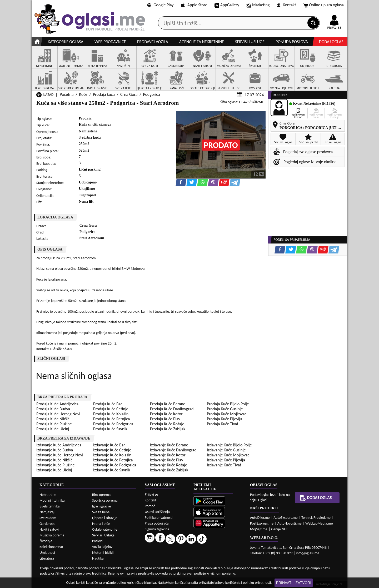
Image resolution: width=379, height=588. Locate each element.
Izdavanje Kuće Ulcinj (54, 470)
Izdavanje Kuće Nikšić (54, 460)
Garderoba (48, 524)
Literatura (47, 558)
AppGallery (227, 5)
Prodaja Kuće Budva (53, 409)
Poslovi (97, 541)
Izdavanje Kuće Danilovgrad (173, 450)
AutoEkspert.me (286, 518)
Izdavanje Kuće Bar (109, 445)
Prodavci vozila (153, 42)
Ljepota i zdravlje (105, 518)
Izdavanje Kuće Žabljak (169, 470)
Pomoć (150, 506)
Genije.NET (279, 529)
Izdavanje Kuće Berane (169, 445)
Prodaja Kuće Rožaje (167, 424)
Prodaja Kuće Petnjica (111, 419)
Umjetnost (47, 553)
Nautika (98, 558)
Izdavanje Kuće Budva (55, 450)
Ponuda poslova (292, 42)
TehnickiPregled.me (316, 518)
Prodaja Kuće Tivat (223, 424)
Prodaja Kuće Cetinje (111, 409)
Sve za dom (48, 518)
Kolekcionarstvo (51, 547)
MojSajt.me (259, 529)
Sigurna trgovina (157, 529)
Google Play (161, 5)
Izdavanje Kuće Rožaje (169, 465)
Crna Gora (129, 94)
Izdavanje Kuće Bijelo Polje (229, 445)
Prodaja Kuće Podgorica (113, 424)
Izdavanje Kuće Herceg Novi (60, 455)
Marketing (258, 5)
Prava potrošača (157, 523)
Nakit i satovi (49, 529)
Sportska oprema (105, 500)
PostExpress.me (262, 523)
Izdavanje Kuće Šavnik (112, 470)
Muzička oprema (52, 535)
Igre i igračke (101, 506)
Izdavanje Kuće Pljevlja (226, 460)
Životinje (46, 541)
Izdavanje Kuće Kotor (168, 455)
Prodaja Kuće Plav (165, 419)
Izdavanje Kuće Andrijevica (59, 445)
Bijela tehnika (50, 506)
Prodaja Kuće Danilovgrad (172, 409)
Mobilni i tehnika (52, 500)
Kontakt (286, 5)
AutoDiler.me (260, 518)
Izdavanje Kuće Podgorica (115, 465)
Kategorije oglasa (66, 42)
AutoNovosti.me (290, 523)
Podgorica (151, 94)
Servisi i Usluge (103, 535)
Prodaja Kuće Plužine (54, 424)
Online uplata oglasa (323, 5)
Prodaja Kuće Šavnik (110, 429)
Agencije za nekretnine (202, 42)
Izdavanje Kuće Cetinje (112, 450)
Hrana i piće (101, 524)
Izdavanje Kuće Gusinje (226, 450)
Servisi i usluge (250, 42)
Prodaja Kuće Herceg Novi (58, 414)
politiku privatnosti (257, 583)
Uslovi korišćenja (157, 512)
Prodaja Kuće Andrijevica (57, 404)
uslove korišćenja (228, 583)
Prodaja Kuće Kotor (166, 414)
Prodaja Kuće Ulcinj (53, 429)
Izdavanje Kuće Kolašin (112, 455)
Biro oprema (101, 495)
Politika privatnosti (159, 518)
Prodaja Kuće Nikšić (53, 419)
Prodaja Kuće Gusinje (225, 409)
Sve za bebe (101, 512)
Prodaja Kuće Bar (108, 404)
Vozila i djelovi (103, 547)
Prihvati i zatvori (294, 583)
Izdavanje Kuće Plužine (56, 465)
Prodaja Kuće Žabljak (168, 429)
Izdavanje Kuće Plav (167, 460)
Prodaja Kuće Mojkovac (227, 414)
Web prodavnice (110, 42)
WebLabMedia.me (319, 523)
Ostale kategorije (105, 529)
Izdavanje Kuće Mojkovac (228, 455)
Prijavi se (151, 494)
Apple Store (194, 5)
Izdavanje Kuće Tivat (224, 465)
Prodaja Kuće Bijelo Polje (228, 404)
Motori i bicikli (103, 553)
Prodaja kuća (104, 94)
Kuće (83, 94)
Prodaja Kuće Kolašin (111, 414)
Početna (67, 94)
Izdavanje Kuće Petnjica (113, 460)
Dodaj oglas (331, 42)
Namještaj (47, 512)
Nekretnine (48, 495)
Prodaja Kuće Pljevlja (225, 419)
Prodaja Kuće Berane (168, 404)
